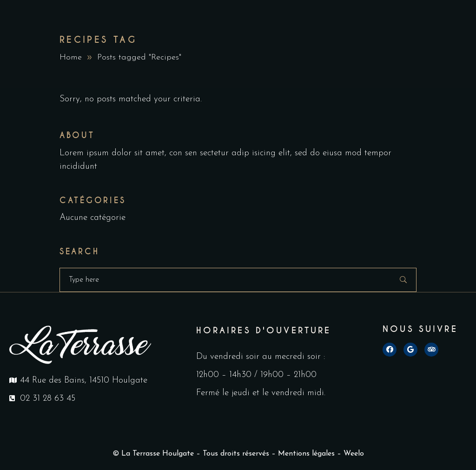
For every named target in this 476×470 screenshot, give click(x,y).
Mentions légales (306, 454)
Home (71, 57)
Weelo (354, 454)
